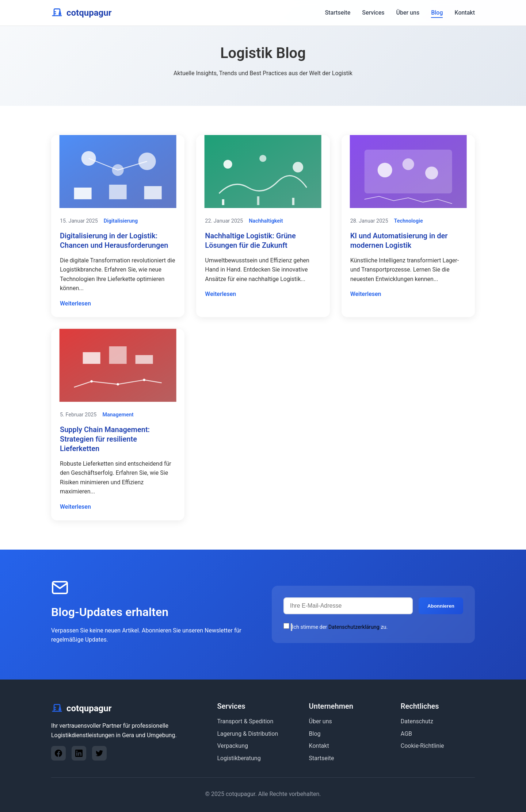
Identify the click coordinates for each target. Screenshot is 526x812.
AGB (406, 734)
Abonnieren (441, 606)
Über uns (408, 13)
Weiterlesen (75, 303)
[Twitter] (99, 753)
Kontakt (465, 13)
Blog (437, 13)
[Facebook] (58, 753)
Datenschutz (417, 721)
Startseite (338, 13)
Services (373, 13)
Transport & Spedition (245, 721)
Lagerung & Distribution (247, 734)
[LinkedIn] (79, 753)
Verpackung (232, 746)
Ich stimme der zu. (336, 627)
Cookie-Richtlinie (422, 746)
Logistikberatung (239, 758)
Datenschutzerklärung (354, 627)
